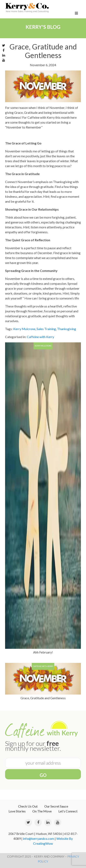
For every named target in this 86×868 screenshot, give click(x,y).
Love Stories (17, 811)
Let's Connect (68, 811)
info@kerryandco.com (39, 838)
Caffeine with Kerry (40, 337)
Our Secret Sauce (56, 806)
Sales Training (46, 329)
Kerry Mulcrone (24, 329)
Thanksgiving (67, 329)
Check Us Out (28, 806)
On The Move (42, 811)
